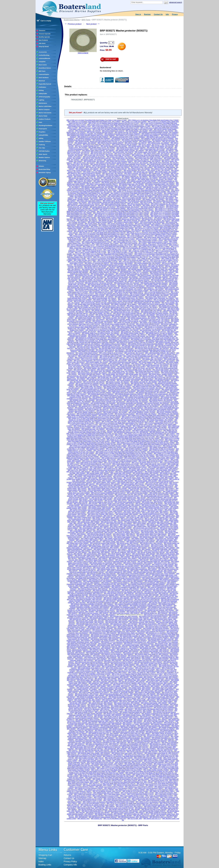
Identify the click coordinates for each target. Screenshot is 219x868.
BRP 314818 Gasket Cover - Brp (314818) (151, 362)
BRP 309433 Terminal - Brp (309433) (135, 220)
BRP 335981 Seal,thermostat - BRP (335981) (128, 704)
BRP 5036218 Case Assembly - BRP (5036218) (154, 651)
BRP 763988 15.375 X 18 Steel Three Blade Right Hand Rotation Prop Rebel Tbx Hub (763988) (123, 772)
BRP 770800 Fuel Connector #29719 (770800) (88, 794)
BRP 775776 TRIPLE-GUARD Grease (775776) (163, 243)
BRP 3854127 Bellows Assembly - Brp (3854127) (132, 335)
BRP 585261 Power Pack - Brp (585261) (141, 185)
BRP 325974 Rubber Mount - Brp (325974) (147, 161)
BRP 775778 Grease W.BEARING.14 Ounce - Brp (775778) (114, 245)
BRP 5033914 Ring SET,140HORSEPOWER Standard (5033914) (123, 408)
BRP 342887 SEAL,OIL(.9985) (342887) (95, 172)
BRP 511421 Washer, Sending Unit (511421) (88, 412)
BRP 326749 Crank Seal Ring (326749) (119, 368)
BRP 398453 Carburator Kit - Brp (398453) (135, 176)
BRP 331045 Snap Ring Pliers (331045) (147, 371)
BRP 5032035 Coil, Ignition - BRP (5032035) (124, 624)
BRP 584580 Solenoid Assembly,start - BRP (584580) (154, 726)
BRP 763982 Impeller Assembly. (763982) (156, 770)
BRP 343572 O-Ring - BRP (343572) (138, 545)
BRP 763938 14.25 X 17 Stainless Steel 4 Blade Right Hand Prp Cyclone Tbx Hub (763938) (140, 325)
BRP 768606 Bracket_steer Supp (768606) (106, 793)
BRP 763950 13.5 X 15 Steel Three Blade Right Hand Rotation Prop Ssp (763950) (121, 452)
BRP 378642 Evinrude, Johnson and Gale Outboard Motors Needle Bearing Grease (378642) (137, 301)
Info (167, 14)
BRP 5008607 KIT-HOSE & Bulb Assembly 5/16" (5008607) (160, 134)
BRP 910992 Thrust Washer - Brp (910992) (119, 429)
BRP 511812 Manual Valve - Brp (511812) (103, 207)
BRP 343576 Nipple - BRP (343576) (162, 545)
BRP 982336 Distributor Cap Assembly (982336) (93, 809)
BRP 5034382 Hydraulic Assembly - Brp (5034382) (162, 286)
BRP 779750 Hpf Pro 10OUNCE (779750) (128, 805)
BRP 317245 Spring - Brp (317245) (79, 365)
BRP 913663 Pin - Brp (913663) (131, 332)
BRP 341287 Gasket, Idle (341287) (90, 545)
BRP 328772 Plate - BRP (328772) (94, 523)
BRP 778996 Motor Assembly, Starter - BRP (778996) (95, 761)
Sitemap (42, 858)
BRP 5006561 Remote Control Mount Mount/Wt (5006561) (146, 344)
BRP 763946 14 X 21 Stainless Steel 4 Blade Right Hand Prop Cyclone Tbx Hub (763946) (127, 456)
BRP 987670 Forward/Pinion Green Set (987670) (123, 266)
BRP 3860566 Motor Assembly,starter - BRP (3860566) (113, 557)
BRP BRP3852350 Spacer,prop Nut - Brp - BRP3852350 (131, 432)
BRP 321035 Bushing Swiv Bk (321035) (152, 222)
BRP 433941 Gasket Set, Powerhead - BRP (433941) (106, 563)
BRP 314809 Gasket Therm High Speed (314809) (106, 487)
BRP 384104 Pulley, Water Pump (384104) (87, 555)
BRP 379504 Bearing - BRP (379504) (79, 551)
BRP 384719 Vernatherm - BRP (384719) (164, 555)
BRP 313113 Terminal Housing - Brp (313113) (88, 360)
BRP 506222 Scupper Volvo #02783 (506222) (154, 663)
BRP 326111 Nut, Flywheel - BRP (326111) (101, 514)
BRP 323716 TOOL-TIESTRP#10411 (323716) (97, 158)
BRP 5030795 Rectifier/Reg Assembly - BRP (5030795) (132, 618)
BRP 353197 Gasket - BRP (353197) (122, 709)
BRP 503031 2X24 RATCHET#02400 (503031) (153, 616)
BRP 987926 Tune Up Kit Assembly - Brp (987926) (100, 268)
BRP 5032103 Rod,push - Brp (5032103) (156, 403)
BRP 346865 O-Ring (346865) (95, 449)
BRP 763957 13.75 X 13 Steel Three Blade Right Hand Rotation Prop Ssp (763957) (117, 770)
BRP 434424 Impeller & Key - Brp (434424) (91, 319)
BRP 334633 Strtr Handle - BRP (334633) (105, 701)
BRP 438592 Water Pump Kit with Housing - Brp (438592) (155, 179)
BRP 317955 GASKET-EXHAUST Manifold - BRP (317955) (128, 683)
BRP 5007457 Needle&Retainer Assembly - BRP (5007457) (122, 598)
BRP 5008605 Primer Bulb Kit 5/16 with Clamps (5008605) (122, 134)
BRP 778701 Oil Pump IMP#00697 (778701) (92, 803)
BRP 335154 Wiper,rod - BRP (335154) (101, 703)
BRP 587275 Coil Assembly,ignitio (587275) (140, 208)
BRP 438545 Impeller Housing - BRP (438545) (111, 569)
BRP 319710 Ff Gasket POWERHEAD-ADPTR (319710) (108, 493)
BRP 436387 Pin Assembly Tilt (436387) (126, 322)
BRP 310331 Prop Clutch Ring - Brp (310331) (97, 144)
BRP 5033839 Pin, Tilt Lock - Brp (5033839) (88, 408)
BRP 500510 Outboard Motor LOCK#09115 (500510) (134, 575)
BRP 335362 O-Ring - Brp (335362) (142, 167)
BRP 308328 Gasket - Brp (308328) (85, 143)
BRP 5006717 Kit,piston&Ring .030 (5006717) (134, 744)
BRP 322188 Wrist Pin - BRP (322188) (86, 504)
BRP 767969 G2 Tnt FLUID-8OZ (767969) (135, 791)
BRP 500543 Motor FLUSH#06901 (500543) (156, 578)
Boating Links (45, 865)
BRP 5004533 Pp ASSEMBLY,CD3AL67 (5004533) (91, 338)
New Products (43, 40)
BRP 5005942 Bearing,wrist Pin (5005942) (101, 394)
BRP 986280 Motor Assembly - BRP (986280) (109, 814)
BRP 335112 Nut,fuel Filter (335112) (138, 204)
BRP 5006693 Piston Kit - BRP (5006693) (101, 738)
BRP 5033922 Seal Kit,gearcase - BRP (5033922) (132, 640)
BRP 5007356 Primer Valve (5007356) (89, 347)
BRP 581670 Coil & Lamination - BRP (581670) (114, 694)
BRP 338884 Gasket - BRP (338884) (143, 539)
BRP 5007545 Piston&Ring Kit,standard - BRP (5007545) (84, 599)
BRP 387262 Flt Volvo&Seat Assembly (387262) (146, 557)
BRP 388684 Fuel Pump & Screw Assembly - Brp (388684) (156, 304)
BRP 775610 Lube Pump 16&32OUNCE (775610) (97, 242)
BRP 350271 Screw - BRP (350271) (98, 706)
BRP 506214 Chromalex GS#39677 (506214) (148, 662)
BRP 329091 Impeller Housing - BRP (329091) (145, 686)
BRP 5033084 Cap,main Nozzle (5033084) (156, 628)
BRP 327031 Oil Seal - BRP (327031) (138, 517)
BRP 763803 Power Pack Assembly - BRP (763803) (107, 764)
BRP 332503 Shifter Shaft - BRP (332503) (138, 689)
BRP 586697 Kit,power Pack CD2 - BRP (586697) (135, 733)
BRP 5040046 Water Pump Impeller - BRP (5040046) (94, 753)
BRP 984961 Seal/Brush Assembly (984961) (159, 812)
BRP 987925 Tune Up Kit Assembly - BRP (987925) (149, 815)
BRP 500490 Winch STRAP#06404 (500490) (131, 574)
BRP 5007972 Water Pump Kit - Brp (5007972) (110, 350)
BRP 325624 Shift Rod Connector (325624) (120, 161)
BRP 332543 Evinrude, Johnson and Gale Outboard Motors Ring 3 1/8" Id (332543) (113, 202)
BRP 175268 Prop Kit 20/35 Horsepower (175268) (139, 669)
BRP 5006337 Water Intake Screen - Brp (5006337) (83, 395)
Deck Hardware (44, 78)
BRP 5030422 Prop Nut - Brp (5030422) (162, 272)
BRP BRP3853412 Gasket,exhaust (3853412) (103, 817)
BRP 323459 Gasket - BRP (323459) (126, 507)
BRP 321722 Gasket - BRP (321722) (116, 501)
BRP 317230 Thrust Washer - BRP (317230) (125, 490)
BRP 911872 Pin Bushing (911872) (159, 265)
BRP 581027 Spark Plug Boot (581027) (153, 207)
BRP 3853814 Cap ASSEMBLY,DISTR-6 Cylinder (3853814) (122, 714)
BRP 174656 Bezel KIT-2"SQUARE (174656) (161, 466)
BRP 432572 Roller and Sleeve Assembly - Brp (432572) (93, 316)
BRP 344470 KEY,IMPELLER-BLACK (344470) (135, 546)
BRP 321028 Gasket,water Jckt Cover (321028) (155, 496)
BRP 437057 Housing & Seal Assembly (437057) (131, 567)
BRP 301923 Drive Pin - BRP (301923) (78, 472)
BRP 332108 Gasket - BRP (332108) (152, 531)
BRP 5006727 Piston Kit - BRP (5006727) (153, 589)
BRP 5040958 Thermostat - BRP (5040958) (155, 659)
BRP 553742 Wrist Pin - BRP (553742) (87, 694)
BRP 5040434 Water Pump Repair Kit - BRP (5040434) (110, 656)
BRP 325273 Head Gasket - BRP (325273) (128, 513)
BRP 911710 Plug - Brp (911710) (167, 429)
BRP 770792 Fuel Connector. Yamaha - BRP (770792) (137, 793)
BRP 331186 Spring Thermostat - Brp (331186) (164, 163)
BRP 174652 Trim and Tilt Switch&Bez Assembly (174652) (141, 356)
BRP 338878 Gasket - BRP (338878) (92, 539)
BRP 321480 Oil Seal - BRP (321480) (101, 499)
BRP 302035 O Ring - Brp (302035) (130, 359)
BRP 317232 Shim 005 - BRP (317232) (152, 490)
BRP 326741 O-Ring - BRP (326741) (125, 516)
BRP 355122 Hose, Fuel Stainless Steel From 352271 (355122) (154, 709)
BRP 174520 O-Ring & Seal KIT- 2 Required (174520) (99, 466)
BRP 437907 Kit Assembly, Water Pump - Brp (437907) (85, 178)
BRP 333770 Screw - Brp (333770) (151, 202)
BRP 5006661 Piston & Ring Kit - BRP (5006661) (128, 581)
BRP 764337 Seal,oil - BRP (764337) (135, 780)
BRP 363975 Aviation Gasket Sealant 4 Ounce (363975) (135, 300)
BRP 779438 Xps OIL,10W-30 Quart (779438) (88, 426)
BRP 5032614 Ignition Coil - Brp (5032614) (96, 405)
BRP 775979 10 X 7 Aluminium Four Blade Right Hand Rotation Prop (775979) (120, 423)
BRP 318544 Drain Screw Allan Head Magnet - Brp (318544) (150, 155)
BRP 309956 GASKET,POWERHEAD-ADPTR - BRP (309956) (94, 475)
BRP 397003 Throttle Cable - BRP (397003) (129, 721)
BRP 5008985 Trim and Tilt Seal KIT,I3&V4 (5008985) (157, 138)
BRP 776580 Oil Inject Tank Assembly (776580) (146, 799)
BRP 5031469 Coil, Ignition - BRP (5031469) (163, 744)
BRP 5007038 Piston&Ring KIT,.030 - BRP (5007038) (142, 595)
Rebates (41, 166)
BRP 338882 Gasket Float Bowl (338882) (117, 539)
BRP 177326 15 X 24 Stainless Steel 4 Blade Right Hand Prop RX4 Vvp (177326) (130, 437)
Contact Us (158, 14)
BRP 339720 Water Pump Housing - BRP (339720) (140, 540)
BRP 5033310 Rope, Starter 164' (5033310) (131, 633)
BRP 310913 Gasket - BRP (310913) (147, 476)
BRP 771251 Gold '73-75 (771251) (124, 239)
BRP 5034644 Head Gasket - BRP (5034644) (136, 645)
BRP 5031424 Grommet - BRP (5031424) (142, 622)
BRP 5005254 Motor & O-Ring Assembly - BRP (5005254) (146, 577)
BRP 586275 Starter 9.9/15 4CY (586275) (98, 732)
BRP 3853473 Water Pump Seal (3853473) (103, 271)
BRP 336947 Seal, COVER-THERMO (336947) (129, 297)
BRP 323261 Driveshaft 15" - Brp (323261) (120, 224)
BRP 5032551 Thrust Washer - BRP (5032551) (102, 627)
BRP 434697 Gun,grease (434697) (79, 564)
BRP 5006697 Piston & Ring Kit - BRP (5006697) (90, 739)
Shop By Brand (44, 47)
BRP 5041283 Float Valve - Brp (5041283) (143, 411)
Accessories (43, 52)
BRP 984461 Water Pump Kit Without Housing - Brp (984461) (100, 333)
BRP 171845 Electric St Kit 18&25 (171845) (91, 668)
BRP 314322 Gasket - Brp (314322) (97, 362)
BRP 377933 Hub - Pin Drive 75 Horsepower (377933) (90, 301)
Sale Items (42, 43)
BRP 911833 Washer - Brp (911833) (136, 265)
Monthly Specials (44, 37)
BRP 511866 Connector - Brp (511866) (115, 412)
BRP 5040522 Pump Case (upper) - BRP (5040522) (144, 656)
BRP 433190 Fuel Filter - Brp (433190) (114, 318)
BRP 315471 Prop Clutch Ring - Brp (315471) (128, 154)
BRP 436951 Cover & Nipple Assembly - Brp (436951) (156, 322)
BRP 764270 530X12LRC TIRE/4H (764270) (109, 780)
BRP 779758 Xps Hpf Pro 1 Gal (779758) (162, 450)
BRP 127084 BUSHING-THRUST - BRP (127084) (117, 666)
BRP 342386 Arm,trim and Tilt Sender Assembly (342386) (104, 379)
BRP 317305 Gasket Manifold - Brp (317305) (105, 365)
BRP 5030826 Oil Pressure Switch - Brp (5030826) (122, 277)
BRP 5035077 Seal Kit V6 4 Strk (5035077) (125, 648)
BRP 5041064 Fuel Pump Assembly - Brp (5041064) (112, 411)
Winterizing (42, 161)
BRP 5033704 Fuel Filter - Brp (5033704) (104, 286)
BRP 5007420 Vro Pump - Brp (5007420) (144, 347)
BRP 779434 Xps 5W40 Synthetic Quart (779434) (127, 761)
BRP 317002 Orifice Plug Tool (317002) (166, 364)
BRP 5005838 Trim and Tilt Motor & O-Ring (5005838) (105, 580)
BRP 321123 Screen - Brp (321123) (110, 198)
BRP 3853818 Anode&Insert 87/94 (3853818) (155, 714)
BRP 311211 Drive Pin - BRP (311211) (110, 478)
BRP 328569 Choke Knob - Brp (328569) (161, 198)
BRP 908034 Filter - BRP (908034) (104, 806)
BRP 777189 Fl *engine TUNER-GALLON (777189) (91, 252)
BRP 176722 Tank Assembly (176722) (138, 357)
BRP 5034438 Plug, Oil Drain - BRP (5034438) (82, 645)
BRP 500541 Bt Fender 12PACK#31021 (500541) (126, 578)
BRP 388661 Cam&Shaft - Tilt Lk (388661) (124, 304)
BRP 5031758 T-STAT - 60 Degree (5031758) (99, 283)
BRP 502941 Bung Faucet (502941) (123, 392)
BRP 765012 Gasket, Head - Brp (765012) (130, 327)
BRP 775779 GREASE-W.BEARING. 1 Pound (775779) (151, 245)
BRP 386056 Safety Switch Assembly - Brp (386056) (98, 150)
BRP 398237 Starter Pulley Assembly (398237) (100, 560)
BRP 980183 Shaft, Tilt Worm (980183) (147, 808)
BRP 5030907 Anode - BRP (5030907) (141, 619)
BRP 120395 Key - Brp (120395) (154, 289)
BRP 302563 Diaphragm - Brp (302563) (161, 131)
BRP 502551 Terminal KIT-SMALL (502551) (102, 610)
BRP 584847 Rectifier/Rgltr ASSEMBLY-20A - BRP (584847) (139, 727)
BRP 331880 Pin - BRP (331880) (167, 529)
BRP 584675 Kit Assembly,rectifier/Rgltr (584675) (104, 727)
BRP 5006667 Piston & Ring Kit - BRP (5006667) (85, 583)
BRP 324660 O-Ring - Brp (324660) (115, 160)
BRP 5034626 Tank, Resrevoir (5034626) (80, 287)
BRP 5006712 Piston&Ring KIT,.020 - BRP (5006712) (144, 742)
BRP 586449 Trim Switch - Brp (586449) (155, 187)
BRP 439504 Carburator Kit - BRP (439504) (119, 572)
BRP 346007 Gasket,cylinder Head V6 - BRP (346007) (110, 549)
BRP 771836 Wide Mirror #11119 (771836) (106, 796)
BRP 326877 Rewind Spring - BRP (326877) (88, 517)
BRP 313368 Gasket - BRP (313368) (146, 481)
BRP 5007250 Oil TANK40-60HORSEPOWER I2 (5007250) (102, 345)
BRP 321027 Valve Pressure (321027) (128, 496)
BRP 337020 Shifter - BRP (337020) (124, 535)
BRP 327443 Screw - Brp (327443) (143, 368)
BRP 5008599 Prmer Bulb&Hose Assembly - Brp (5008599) (85, 134)
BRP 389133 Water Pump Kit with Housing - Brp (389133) (108, 306)
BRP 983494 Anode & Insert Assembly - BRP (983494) (121, 811)
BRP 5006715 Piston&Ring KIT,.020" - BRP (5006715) (102, 744)
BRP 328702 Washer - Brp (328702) (85, 370)
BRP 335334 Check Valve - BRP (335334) (127, 703)
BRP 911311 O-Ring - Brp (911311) (144, 429)
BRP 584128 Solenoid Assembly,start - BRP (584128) (159, 697)
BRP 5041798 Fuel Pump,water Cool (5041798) (137, 660)
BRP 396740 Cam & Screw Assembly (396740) (127, 313)
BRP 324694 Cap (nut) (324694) (160, 160)
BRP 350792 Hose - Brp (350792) (112, 173)
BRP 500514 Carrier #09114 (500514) (116, 577)
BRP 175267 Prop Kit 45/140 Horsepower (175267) (107, 669)
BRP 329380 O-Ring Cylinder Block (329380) (127, 199)
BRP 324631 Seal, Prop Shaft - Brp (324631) (149, 158)
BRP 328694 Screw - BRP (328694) (88, 522)
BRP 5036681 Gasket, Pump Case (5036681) (142, 749)
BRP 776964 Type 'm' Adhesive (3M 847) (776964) (154, 246)
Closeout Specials (45, 34)
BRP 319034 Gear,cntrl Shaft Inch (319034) (122, 195)
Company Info (70, 865)
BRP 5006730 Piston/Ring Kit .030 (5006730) (106, 590)
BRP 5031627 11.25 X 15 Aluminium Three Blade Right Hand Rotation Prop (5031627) (122, 745)
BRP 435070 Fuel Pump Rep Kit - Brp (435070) (155, 319)
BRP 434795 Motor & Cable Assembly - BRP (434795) (107, 564)
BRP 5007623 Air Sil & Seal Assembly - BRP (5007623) (99, 601)
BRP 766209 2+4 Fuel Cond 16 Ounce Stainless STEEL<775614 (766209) (154, 234)
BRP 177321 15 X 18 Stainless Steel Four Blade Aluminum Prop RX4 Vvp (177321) (137, 674)
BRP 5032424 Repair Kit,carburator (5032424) (102, 284)
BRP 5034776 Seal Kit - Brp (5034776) (97, 409)
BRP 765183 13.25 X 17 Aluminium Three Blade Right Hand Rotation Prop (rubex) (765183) (121, 213)
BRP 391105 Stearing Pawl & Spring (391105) (116, 307)
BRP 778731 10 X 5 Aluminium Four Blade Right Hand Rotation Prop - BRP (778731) (133, 803)
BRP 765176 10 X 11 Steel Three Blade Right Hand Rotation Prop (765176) (112, 784)
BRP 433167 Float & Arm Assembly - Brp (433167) (149, 388)
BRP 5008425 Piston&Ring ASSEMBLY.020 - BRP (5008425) (110, 605)
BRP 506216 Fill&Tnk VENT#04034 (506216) (96, 663)
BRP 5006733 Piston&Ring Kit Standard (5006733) (91, 592)
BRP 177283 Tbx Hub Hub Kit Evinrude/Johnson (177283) (133, 126)
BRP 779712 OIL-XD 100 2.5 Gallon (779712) (164, 260)
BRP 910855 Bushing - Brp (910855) (122, 263)
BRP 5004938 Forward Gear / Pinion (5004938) (160, 574)
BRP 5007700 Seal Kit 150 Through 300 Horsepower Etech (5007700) (138, 601)
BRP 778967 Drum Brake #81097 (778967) (145, 759)
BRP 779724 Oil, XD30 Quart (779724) (155, 262)
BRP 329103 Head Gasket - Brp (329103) (110, 370)
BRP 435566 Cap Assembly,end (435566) (105, 321)
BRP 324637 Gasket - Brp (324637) (91, 160)
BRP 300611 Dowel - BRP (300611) (167, 469)
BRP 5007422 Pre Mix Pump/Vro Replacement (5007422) (147, 395)
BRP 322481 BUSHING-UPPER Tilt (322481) (149, 504)
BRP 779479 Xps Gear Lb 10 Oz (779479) (106, 450)
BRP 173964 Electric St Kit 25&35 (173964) (89, 462)
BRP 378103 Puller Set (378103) (163, 710)
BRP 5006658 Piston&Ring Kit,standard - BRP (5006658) (141, 580)
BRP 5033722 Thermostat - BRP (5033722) (133, 639)
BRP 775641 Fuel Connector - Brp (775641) (133, 243)
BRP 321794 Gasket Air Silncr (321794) (101, 502)
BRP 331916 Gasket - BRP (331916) (104, 531)
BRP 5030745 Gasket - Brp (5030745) (94, 277)
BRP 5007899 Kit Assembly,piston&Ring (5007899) (102, 602)
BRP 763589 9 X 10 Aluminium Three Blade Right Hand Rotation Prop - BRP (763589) (129, 756)
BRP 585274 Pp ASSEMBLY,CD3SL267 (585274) (144, 730)
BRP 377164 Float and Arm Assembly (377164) (90, 383)
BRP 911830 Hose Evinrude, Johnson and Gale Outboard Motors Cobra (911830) (99, 265)
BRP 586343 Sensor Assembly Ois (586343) (159, 732)
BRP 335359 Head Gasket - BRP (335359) (154, 703)
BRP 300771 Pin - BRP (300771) (78, 470)
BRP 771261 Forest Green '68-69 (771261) (81, 423)
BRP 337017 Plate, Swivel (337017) (156, 297)
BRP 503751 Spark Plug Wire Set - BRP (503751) (158, 750)
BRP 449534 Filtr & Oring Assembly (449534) (97, 392)
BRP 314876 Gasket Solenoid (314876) (161, 487)
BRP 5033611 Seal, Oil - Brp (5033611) (146, 406)
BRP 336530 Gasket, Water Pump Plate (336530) (151, 534)
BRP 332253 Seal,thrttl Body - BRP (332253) (100, 532)
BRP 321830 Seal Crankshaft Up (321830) (127, 502)
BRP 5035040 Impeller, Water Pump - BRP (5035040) (94, 648)
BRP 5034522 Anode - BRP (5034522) (109, 645)
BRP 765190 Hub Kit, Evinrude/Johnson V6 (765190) (129, 420)
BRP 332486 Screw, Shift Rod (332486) (140, 201)
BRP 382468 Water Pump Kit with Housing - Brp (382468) (92, 304)
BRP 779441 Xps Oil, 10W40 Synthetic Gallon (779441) (150, 426)
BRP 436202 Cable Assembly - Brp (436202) (99, 322)
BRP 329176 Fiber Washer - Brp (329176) (165, 370)
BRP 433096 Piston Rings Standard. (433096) (118, 388)
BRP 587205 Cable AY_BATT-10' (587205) (160, 735)
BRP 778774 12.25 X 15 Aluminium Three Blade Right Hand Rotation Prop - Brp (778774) (121, 257)
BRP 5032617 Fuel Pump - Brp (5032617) (130, 284)
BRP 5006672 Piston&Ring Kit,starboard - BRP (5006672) (148, 583)
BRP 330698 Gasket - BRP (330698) (145, 526)
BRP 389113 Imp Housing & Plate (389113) (147, 385)
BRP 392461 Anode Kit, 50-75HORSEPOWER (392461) (121, 717)
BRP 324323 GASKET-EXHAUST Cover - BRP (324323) (105, 511)
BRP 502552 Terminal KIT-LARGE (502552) (130, 610)
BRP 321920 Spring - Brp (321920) (95, 224)
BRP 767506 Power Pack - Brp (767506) (114, 421)
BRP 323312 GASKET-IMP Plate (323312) (155, 505)
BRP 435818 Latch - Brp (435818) (159, 321)
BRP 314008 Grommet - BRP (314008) (108, 484)
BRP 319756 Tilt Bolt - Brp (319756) (95, 196)
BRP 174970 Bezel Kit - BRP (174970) (102, 467)
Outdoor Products (45, 119)
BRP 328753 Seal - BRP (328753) (159, 522)
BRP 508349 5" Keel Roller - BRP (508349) (100, 665)
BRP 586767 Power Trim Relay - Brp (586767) (160, 189)
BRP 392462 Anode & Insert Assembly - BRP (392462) (156, 717)
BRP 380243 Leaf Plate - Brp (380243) (118, 383)
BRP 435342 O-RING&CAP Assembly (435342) (146, 389)
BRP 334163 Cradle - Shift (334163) (144, 700)
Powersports (43, 129)
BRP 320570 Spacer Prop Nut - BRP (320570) (129, 494)
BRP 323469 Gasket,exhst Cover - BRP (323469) (154, 507)
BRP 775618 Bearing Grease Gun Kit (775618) (88, 799)
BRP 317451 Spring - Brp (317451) (130, 365)
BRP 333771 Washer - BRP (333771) (135, 698)
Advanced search (176, 2)
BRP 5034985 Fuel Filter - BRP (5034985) (142, 647)
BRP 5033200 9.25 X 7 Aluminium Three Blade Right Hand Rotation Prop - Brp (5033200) (106, 406)
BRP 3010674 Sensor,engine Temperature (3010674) (105, 470)
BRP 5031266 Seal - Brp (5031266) (92, 278)
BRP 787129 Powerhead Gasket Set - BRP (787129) (159, 805)
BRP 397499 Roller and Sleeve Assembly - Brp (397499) (160, 313)
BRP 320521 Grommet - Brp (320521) (142, 196)
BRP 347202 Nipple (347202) (115, 449)
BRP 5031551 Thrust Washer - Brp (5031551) (120, 281)
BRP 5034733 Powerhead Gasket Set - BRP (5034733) (84, 647)
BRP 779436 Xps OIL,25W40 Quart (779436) (139, 424)
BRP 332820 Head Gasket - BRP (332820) (126, 691)
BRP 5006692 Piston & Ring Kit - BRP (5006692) (95, 587)
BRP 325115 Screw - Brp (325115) (158, 367)
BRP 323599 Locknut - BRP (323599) (100, 508)
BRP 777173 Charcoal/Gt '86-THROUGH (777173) (138, 248)
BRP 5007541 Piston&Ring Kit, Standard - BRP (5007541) (159, 598)
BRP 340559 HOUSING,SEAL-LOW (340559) (140, 542)
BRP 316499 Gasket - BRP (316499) (99, 490)
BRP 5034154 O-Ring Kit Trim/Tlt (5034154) (131, 286)
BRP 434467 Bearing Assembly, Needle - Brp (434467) (123, 319)
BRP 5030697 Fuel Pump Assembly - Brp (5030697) (120, 275)
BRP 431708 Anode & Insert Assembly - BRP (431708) (132, 560)
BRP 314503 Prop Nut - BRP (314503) (111, 485)
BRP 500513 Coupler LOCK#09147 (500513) (89, 577)
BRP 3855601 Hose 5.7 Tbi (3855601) (87, 385)
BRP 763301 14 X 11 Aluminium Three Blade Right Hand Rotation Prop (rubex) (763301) (127, 210)
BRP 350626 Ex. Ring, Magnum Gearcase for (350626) (84, 173)
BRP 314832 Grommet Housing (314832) (135, 487)
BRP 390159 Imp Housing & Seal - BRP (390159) (153, 558)
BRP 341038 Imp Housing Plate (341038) (103, 543)
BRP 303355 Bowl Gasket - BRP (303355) (145, 473)
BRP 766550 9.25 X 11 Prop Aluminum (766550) (130, 790)
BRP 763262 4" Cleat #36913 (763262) (130, 736)
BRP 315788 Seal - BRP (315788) (139, 488)
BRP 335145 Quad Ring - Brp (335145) (151, 376)
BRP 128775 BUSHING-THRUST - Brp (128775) (141, 354)
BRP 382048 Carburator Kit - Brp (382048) (147, 303)
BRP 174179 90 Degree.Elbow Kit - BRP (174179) (96, 464)
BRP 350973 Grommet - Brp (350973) (136, 173)
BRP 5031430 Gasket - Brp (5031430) (115, 280)
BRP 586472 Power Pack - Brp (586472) (104, 189)
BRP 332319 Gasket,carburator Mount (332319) (131, 164)
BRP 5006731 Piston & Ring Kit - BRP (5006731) (137, 590)
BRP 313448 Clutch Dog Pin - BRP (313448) (131, 482)
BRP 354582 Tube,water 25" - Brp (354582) (144, 382)
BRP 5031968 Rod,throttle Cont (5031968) (130, 403)
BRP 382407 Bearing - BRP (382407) (119, 554)
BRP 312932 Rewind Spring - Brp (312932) (114, 146)
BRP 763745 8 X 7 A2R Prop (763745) (147, 228)
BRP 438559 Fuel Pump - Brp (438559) (88, 179)
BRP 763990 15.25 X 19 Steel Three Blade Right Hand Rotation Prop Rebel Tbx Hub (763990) (146, 443)
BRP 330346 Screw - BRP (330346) (158, 525)
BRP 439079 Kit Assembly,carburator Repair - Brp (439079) (123, 205)
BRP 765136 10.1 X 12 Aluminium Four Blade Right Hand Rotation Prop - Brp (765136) (147, 418)
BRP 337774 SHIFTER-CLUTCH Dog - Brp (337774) (158, 377)
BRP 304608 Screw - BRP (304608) (105, 679)
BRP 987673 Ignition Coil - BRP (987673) (136, 814)
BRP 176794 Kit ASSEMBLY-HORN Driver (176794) (95, 674)
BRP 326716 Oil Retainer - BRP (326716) (100, 516)
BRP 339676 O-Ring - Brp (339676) (162, 169)
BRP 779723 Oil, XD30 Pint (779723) (130, 262)
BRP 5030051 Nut (96, 819)
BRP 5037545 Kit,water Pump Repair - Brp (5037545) (91, 289)
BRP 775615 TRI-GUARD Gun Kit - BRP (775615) (143, 797)
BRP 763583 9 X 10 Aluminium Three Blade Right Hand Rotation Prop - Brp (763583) (136, 193)
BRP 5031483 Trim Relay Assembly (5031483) (90, 281)
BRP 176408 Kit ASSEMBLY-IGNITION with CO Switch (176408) (126, 295)
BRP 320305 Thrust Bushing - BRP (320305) (100, 494)
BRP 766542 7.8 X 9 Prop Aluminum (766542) (109, 787)
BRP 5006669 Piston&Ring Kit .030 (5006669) (114, 395)
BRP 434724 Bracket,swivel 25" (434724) (93, 389)
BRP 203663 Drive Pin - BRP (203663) (116, 469)
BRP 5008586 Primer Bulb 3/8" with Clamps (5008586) (132, 351)
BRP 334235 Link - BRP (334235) (167, 700)
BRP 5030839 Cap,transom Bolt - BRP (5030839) (113, 619)
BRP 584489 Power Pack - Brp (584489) (131, 184)
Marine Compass (44, 110)
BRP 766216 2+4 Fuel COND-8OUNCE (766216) (85, 236)
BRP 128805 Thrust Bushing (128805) (161, 447)
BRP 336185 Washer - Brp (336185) (158, 295)
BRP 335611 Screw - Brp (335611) (142, 364)
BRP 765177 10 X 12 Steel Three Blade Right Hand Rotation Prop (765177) (117, 231)
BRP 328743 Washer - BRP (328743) (136, 522)
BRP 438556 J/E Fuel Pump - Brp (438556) (144, 178)
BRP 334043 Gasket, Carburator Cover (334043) (117, 700)
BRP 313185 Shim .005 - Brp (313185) (115, 360)
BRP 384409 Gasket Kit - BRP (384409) (138, 555)
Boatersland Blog (44, 169)
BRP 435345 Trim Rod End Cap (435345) (138, 564)
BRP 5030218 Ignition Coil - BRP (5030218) (154, 613)
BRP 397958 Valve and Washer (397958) (108, 315)
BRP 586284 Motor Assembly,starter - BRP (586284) (129, 732)
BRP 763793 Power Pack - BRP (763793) (128, 762)
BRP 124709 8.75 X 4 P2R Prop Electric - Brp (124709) (92, 290)
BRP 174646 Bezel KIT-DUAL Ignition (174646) (131, 466)
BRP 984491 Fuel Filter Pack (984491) (98, 812)
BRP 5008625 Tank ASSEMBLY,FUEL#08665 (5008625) (142, 397)
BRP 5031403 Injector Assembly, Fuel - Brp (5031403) (108, 402)
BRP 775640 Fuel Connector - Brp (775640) (105, 243)
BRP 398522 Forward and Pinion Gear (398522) (147, 386)
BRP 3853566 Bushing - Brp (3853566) (129, 271)
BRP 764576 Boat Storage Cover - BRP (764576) (163, 780)
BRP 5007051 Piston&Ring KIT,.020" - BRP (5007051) (102, 596)
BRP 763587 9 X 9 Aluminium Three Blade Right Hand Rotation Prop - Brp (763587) (116, 227)
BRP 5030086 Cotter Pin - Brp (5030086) (82, 400)
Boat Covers (43, 65)
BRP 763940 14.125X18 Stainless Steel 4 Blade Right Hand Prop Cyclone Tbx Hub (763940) (150, 417)
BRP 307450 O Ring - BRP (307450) (157, 682)
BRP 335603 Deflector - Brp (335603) (87, 169)
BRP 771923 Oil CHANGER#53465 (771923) (159, 796)
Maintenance (43, 103)
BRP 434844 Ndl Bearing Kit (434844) (118, 389)
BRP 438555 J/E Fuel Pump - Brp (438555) (117, 178)
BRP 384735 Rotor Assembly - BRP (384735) (81, 557)
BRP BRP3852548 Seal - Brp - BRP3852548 (163, 432)
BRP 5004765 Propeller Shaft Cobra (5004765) (101, 574)
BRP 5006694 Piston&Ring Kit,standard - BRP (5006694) (133, 738)
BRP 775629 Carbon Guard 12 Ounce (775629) (153, 242)
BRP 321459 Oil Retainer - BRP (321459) (160, 497)
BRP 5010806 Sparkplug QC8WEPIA (137, 449)
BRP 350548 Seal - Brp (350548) (77, 380)
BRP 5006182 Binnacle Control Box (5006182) (129, 394)
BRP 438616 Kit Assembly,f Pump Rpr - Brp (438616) (110, 181)
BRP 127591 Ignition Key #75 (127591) (146, 666)
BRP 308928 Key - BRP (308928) (99, 683)
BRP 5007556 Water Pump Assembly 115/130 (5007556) (116, 348)
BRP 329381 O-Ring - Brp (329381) (153, 199)
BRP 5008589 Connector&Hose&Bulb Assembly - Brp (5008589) (159, 132)
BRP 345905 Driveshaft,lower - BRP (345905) (105, 548)
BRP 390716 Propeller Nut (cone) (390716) (88, 307)
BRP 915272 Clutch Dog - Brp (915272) (154, 332)
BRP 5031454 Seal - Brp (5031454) (137, 402)
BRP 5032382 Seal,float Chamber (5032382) (154, 283)
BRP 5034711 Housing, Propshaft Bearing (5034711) (137, 287)
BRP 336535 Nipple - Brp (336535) (103, 297)
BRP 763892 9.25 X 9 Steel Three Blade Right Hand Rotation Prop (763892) (151, 415)
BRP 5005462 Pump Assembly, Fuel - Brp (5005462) (92, 341)
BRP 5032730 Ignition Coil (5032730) (157, 627)
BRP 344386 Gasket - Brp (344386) (166, 172)
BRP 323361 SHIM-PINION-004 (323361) (101, 507)
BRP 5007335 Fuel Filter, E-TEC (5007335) (89, 598)
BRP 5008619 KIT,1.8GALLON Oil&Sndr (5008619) (108, 397)
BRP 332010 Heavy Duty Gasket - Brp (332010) (92, 373)
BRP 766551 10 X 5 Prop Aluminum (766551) (160, 790)
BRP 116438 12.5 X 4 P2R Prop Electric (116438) (132, 459)
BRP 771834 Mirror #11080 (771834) (166, 794)
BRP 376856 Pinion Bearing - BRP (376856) (138, 710)
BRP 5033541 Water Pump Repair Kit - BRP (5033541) (116, 637)
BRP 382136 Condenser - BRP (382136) (124, 552)
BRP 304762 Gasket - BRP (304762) (129, 679)
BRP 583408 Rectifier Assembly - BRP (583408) (89, 695)
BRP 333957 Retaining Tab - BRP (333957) (88, 700)
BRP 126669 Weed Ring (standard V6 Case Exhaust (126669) (129, 290)
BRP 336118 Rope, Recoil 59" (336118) (99, 534)
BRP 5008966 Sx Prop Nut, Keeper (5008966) (126, 138)
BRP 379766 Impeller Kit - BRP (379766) (130, 551)
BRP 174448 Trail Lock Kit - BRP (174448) (153, 464)
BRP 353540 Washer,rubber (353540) (150, 175)
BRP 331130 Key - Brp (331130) (138, 163)
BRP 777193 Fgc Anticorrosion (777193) (112, 424)
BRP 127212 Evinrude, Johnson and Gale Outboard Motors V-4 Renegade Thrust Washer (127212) (123, 354)
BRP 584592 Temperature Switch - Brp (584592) (160, 184)
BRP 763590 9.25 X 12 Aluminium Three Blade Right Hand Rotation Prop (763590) (108, 228)
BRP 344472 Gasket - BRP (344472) (162, 546)
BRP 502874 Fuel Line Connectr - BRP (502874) (124, 613)
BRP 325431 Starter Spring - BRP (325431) (155, 513)
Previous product (73, 24)
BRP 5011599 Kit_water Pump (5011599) (160, 609)
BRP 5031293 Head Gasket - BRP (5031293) (90, 622)
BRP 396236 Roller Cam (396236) (152, 310)
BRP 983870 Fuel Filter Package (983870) (152, 811)
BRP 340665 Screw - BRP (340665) (167, 542)
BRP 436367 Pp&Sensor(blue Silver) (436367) (93, 391)
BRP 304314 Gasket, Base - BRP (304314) (80, 679)
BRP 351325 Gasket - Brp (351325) (94, 175)
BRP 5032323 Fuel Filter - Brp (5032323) (127, 283)
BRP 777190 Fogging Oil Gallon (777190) (120, 252)
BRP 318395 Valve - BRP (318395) (101, 685)
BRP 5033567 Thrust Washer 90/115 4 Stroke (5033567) (151, 637)
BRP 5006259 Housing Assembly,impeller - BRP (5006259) (103, 724)
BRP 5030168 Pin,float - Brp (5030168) (136, 400)
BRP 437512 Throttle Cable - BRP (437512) (161, 567)
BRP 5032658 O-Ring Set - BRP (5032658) (131, 627)
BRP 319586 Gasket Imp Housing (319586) (117, 491)
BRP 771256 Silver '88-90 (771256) (166, 421)
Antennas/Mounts (45, 58)
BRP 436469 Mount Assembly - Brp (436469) (122, 391)
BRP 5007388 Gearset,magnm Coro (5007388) (116, 347)
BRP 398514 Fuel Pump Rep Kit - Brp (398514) (163, 176)
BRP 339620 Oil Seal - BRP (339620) (111, 540)
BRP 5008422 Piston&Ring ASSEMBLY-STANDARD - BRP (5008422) (92, 604)
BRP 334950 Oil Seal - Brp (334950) (100, 376)
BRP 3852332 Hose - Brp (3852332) (142, 383)
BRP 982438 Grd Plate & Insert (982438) (154, 809)
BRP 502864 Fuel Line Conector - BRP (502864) (159, 610)
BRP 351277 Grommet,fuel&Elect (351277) (139, 707)
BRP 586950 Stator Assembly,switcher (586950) (82, 415)
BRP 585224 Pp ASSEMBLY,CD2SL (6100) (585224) (111, 730)
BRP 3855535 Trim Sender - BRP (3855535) (108, 715)
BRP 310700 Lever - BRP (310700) (124, 476)
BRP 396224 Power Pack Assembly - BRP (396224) (127, 720)
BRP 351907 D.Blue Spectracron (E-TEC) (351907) (121, 175)
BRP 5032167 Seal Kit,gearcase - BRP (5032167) (128, 625)
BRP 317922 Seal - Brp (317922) (94, 155)
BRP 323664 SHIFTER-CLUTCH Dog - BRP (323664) (162, 508)
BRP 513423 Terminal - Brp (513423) (128, 207)
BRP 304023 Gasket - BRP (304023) (141, 677)
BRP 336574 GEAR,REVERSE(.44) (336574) (98, 535)
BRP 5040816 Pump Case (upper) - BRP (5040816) (91, 659)
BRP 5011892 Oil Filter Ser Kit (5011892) (162, 449)
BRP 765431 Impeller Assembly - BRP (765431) (97, 785)
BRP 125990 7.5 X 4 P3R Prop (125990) (134, 122)
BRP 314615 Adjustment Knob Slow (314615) (123, 362)
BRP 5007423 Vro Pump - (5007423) (86, 348)
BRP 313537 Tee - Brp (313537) (168, 152)
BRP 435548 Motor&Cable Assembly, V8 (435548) (91, 566)
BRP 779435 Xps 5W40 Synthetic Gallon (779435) (159, 761)
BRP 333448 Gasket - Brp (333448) (136, 374)
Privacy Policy (70, 861)
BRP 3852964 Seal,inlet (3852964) (116, 269)
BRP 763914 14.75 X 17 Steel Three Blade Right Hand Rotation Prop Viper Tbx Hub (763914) (129, 765)
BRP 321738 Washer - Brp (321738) (163, 146)
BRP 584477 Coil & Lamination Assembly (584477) (102, 184)
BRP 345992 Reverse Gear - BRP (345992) (133, 548)
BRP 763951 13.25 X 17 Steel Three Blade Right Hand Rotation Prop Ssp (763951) (150, 434)
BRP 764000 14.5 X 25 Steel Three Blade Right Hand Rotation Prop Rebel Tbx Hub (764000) (98, 446)
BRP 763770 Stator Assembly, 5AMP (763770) (89, 758)
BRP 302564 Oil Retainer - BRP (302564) (157, 472)
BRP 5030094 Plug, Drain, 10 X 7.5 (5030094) (134, 272)
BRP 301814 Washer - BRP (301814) (134, 470)
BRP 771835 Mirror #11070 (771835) (80, 796)
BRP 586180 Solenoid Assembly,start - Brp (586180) (97, 187)
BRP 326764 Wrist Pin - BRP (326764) (149, 516)
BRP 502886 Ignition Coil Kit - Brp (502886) (102, 147)
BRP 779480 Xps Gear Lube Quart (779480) (134, 450)
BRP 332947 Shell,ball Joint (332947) (90, 374)
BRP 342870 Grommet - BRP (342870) (114, 545)
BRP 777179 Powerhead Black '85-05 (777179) (159, 423)
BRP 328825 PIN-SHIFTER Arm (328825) (119, 523)
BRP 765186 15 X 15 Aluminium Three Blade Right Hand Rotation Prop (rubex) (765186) (122, 214)
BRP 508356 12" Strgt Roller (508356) (122, 692)
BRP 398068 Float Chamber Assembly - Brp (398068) (138, 315)
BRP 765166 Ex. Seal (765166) (83, 231)
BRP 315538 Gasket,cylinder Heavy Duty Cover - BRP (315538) (107, 488)
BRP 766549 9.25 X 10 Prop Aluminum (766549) (99, 790)
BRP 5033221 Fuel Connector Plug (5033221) (151, 631)
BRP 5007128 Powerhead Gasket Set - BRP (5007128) (137, 596)
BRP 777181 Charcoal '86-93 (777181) (94, 251)
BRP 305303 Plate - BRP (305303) (135, 680)
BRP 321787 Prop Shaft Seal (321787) (165, 501)
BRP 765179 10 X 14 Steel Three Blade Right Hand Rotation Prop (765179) (102, 233)
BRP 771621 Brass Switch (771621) (115, 794)
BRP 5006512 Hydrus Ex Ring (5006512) (114, 344)
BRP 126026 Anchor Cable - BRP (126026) (87, 666)
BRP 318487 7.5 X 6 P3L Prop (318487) (125, 685)
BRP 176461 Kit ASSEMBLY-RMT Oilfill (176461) (112, 672)
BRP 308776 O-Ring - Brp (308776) (136, 143)
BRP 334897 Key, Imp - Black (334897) (161, 701)
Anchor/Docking (44, 55)
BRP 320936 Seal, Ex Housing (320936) (157, 494)
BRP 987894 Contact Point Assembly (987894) (89, 815)
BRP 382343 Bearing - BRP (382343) (95, 554)
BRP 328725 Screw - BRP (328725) (112, 522)
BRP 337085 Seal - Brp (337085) (108, 377)
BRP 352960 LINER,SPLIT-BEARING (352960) (155, 380)
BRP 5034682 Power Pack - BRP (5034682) (165, 645)
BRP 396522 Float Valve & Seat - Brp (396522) (125, 312)
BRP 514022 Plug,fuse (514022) (124, 414)
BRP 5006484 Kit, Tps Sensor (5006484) (87, 726)
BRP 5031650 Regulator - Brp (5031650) (103, 403)
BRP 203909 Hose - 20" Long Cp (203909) (142, 469)
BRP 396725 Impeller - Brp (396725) (101, 313)
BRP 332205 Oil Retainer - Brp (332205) (103, 164)
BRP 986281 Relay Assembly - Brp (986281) (102, 335)
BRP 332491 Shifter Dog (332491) (164, 201)
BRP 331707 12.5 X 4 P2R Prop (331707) (143, 529)
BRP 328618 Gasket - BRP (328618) (129, 520)
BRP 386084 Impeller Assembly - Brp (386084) (130, 150)
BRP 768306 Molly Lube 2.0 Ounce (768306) (129, 237)
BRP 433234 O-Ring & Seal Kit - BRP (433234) (88, 561)
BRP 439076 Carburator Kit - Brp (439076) (164, 204)
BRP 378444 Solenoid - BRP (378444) (106, 712)
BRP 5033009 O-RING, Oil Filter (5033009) (100, 628)
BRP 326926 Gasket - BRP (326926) (114, 517)
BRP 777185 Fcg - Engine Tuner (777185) (141, 251)
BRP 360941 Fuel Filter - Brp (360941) (105, 300)
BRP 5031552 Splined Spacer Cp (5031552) (81, 745)
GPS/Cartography (44, 97)
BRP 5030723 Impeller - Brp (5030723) (149, 275)
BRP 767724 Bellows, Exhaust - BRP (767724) (107, 791)
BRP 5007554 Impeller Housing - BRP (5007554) (118, 599)
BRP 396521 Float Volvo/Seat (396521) (97, 312)
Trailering (42, 145)
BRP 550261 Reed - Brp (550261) (146, 414)
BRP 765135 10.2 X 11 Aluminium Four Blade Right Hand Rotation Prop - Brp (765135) (112, 330)
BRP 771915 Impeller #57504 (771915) (132, 796)
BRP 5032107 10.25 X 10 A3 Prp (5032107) (99, 625)
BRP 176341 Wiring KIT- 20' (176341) (125, 671)
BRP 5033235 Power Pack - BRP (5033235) (103, 633)
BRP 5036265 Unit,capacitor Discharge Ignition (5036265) (104, 653)
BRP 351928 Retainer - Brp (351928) (128, 380)
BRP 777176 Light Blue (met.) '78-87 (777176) (117, 249)
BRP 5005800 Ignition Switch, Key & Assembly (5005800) (127, 341)
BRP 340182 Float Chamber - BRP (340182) (88, 542)
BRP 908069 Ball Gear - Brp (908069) (93, 429)
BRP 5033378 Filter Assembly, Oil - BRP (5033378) (135, 636)
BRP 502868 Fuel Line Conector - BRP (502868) (110, 612)
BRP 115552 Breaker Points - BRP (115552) (161, 458)
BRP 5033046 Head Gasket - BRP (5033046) (128, 628)
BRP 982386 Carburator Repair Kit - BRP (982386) (124, 809)
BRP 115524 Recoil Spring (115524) (135, 458)
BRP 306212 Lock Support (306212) (129, 219)
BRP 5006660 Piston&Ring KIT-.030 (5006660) (97, 581)
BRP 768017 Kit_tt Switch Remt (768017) (162, 791)
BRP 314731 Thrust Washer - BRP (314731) (160, 485)
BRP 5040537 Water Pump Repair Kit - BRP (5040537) (134, 657)
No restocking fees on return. (112, 71)
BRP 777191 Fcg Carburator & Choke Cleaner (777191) (152, 252)
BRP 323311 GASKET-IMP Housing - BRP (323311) (124, 505)
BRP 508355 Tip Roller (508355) (125, 665)
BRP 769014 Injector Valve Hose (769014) (157, 237)
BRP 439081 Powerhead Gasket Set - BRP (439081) (123, 570)
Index (41, 861)
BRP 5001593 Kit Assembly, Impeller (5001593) (103, 336)
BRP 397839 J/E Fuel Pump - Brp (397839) (81, 315)
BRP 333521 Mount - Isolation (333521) (161, 374)
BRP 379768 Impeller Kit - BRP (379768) (157, 551)
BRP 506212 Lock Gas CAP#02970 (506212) (89, 662)
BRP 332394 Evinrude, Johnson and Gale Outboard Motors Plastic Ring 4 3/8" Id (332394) (120, 166)
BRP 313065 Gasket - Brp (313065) (139, 146)
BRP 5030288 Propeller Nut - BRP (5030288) (124, 616)
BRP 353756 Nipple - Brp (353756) (94, 382)
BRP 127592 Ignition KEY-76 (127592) (162, 290)
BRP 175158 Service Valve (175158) (128, 149)
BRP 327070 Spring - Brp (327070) (84, 163)
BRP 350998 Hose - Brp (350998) (159, 173)
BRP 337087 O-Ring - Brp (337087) (130, 377)
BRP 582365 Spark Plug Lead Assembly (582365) (117, 182)
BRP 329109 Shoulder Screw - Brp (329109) (137, 370)
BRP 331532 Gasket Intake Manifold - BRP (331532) (113, 529)
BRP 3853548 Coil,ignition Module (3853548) (88, 714)
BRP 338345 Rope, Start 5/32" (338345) (152, 537)
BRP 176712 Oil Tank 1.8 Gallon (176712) (112, 357)
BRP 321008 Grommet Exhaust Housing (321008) (99, 496)
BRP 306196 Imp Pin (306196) (108, 219)
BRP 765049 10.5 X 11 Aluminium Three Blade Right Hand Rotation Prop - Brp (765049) (114, 329)
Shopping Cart (45, 855)
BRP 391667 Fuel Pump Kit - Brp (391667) (145, 307)
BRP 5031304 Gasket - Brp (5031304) (116, 278)
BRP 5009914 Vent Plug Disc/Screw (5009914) (136, 140)
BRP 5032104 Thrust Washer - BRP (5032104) (153, 624)
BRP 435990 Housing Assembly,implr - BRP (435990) (157, 566)
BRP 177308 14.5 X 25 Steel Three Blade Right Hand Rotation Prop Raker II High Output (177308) (97, 120)
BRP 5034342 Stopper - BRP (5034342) (110, 644)
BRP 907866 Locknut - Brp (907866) (156, 427)
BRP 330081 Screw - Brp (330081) (123, 371)
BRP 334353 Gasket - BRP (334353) (80, 701)
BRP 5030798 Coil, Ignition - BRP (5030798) (164, 618)
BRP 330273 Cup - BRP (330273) (108, 525)
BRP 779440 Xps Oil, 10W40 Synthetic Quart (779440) (97, 805)
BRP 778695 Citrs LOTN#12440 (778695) (87, 256)
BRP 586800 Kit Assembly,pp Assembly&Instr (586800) (109, 208)
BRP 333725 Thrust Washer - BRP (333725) (109, 698)
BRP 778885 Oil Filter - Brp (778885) (149, 259)
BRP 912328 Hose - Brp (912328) (150, 330)
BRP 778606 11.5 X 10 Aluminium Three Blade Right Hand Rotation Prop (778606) (153, 120)
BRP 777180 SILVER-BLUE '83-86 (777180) (88, 800)
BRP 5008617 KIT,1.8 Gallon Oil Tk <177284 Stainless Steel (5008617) (138, 135)
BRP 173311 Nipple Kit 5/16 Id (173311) (151, 461)
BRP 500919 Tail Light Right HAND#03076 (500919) (93, 609)
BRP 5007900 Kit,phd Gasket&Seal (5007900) (133, 602)
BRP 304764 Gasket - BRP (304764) (153, 679)
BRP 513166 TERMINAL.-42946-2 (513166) (142, 412)
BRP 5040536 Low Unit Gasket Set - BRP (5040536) (100, 657)
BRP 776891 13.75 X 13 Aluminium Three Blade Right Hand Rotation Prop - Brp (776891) (110, 246)
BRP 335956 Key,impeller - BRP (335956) (100, 704)
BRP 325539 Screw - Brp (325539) (94, 161)
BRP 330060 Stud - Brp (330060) (101, 371)
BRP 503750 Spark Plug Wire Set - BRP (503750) (126, 750)
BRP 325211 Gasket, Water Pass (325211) (100, 513)
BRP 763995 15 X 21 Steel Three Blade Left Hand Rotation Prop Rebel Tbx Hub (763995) (107, 776)
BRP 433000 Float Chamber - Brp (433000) (88, 318)
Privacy (175, 14)
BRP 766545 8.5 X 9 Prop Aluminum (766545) (89, 788)
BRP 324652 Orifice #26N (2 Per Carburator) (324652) (99, 367)
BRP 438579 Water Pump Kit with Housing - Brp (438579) (119, 179)
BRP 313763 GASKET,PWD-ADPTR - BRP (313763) (162, 482)
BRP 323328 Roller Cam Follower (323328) (147, 157)
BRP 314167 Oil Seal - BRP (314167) (156, 484)
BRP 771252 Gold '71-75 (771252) (147, 239)
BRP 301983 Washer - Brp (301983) (137, 131)
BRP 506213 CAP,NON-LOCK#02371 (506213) (119, 662)
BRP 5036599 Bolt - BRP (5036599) (115, 749)
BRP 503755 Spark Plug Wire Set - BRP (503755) (142, 752)
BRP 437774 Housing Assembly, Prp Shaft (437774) (94, 325)
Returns (67, 855)
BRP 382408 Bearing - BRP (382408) (143, 554)
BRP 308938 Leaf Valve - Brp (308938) (110, 220)
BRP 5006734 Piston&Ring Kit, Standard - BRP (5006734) (125, 592)
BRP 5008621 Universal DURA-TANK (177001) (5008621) (127, 137)
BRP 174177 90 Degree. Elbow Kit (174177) (145, 462)
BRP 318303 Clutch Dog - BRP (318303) (160, 683)
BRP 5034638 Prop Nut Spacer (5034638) (107, 287)
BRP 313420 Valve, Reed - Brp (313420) (162, 360)
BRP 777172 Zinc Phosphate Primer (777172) (107, 248)
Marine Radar (43, 116)
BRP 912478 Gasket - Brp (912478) (85, 332)
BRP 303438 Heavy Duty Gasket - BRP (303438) (114, 677)
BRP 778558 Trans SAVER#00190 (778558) (152, 800)
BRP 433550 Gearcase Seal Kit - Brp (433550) (142, 318)
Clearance (42, 31)
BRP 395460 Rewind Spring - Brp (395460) (126, 310)
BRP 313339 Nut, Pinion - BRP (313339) (99, 481)
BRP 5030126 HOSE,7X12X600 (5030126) (109, 400)
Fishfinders (43, 87)
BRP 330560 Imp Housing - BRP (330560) (96, 526)
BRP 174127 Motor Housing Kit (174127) (102, 149)
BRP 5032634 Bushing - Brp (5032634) (123, 405)
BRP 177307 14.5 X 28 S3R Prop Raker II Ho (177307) (145, 446)
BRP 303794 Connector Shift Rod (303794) (100, 132)
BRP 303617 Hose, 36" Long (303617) (141, 217)
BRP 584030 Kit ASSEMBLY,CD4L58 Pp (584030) (92, 697)
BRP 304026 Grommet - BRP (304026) (166, 677)
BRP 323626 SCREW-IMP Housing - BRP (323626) (128, 508)
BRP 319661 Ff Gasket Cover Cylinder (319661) (147, 491)
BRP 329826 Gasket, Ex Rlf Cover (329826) (114, 688)
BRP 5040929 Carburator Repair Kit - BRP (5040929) (124, 659)
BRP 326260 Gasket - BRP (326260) (127, 514)
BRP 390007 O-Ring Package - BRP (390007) (123, 558)
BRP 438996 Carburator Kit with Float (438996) (142, 181)
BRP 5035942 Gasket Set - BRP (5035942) (96, 651)
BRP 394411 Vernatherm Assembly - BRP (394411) (145, 718)
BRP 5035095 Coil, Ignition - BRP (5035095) (153, 648)
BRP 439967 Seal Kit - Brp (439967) (154, 205)
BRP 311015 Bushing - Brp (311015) (159, 220)
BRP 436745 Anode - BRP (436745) (104, 567)
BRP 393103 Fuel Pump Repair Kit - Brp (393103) (94, 309)
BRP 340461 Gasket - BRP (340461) (114, 542)
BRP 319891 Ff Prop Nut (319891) (137, 493)
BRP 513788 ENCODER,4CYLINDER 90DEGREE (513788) (95, 414)
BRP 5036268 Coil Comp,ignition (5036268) (164, 653)
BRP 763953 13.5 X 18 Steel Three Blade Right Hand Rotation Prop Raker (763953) (122, 768)
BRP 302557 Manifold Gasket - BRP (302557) (129, 472)
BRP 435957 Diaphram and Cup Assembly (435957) (123, 566)
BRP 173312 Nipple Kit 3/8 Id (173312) (111, 353)
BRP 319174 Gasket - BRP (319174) (119, 686)
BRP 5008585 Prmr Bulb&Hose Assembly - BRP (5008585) (129, 607)
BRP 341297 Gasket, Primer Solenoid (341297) (108, 170)
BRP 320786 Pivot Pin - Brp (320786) (86, 198)
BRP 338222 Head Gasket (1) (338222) (126, 537)
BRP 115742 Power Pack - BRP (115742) (103, 459)
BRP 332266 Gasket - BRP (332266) (152, 532)
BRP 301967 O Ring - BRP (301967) (103, 472)
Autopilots (42, 62)
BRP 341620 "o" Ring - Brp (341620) (158, 170)
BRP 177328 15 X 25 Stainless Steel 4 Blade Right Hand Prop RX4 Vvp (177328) (140, 435)
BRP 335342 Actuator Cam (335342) (118, 167)
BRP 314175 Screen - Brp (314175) (78, 154)
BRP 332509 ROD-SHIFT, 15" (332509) (148, 373)
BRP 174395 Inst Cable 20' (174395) (111, 356)
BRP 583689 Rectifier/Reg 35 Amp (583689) (119, 695)
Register (147, 14)
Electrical (42, 81)
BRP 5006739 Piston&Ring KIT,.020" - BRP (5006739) (152, 593)
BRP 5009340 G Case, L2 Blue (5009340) (102, 399)
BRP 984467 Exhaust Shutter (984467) (132, 333)
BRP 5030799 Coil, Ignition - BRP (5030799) (83, 619)
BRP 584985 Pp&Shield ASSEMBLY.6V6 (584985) (92, 729)
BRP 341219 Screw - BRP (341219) (128, 543)
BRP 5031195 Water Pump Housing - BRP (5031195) (121, 621)
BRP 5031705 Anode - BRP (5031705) (82, 747)
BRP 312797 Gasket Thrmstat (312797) (87, 146)
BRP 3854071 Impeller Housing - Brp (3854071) (104, 272)
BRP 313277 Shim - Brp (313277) (138, 360)
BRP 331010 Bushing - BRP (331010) (91, 528)
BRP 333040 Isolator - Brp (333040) (119, 364)
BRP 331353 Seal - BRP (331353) (85, 529)
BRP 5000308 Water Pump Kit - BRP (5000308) (148, 572)
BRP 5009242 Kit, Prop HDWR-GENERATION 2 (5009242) (128, 609)
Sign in (138, 14)
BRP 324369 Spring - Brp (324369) (123, 158)
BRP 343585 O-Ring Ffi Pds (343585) (121, 172)
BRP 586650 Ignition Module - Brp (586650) (131, 189)
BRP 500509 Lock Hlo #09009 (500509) (105, 575)
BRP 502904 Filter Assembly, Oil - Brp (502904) (131, 147)
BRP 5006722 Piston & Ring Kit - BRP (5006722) (93, 589)
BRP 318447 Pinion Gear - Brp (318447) (118, 155)
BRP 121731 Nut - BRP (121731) (159, 459)
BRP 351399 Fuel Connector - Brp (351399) (102, 380)
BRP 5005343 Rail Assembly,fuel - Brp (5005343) (151, 392)
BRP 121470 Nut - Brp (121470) (134, 353)
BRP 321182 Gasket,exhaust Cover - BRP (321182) (130, 497)
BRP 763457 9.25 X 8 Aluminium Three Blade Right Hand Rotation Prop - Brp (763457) (123, 211)
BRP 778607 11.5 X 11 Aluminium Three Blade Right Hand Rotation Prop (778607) (108, 254)
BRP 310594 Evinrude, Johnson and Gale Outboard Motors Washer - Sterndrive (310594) (141, 475)
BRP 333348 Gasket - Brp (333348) (113, 374)
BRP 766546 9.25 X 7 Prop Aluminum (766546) (119, 788)
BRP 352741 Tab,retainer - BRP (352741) (97, 709)
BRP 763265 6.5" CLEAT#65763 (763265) (156, 736)
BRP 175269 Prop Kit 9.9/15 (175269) (86, 357)
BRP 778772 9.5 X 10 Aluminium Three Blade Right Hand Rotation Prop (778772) (126, 256)
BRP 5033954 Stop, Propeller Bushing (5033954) (163, 640)
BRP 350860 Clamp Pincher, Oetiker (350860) (125, 706)
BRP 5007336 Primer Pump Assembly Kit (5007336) (138, 345)
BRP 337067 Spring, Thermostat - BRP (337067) (152, 535)
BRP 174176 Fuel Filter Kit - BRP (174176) (117, 462)
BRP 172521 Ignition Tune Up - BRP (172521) (120, 668)
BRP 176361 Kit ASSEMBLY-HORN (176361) (151, 671)
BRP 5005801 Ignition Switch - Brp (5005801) (160, 341)
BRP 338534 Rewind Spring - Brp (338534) (131, 298)
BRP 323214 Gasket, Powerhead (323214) (94, 505)
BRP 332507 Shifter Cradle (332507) (163, 689)
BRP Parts (42, 71)
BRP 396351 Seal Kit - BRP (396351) (156, 720)
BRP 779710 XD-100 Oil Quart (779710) (110, 260)
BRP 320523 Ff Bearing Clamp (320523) (126, 222)
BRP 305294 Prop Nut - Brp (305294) (126, 132)
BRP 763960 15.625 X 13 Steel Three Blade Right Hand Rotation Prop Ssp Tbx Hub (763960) (124, 453)
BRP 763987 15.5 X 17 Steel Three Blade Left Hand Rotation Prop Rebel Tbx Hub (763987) (146, 771)
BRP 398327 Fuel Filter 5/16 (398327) (109, 176)
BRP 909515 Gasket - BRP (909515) (155, 806)
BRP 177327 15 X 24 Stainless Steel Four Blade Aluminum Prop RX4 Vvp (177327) (114, 123)
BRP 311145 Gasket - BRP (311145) (86, 478)
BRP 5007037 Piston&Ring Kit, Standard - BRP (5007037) (107, 595)
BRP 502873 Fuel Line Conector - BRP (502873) (93, 613)
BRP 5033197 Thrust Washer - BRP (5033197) (136, 630)
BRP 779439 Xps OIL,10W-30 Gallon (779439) (117, 426)
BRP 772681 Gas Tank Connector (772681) (96, 240)
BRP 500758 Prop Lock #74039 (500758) (147, 599)
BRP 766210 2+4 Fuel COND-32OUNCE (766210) (129, 785)
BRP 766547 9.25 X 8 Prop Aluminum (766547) (149, 788)
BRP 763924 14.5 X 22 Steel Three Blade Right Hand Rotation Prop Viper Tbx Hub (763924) (95, 434)
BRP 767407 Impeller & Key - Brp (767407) (140, 236)
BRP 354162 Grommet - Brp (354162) (117, 382)
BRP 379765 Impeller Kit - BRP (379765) (104, 551)
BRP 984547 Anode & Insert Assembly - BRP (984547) (128, 812)
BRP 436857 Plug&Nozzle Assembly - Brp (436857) (153, 391)
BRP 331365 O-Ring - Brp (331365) (78, 164)
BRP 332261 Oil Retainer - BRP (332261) (127, 532)
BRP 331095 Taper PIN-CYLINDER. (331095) (118, 528)
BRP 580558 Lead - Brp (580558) (168, 414)
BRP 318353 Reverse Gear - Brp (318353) (155, 365)
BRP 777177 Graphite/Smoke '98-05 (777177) (147, 249)
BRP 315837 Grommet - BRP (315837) (162, 488)
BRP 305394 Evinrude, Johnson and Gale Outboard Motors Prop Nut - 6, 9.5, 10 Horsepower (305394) (106, 141)
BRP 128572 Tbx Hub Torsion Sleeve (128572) (129, 292)
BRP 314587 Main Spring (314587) (135, 485)
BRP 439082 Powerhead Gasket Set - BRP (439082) (157, 570)
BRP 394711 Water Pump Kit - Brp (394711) (153, 309)
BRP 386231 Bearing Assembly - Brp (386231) (160, 150)
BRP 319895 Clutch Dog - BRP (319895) (162, 493)
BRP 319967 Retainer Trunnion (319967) (100, 222)
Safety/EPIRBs (43, 135)
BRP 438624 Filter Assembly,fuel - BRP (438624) (142, 569)
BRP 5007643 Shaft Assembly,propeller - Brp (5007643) (152, 348)
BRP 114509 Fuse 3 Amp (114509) (112, 458)
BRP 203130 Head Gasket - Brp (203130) (88, 131)
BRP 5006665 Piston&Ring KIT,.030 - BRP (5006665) (161, 581)
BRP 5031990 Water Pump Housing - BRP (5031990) (93, 624)
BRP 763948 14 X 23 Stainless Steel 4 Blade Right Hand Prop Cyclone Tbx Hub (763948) (129, 767)
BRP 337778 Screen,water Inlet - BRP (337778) (98, 537)
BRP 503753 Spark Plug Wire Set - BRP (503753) (110, 752)
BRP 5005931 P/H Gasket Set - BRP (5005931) (148, 723)
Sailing (41, 138)
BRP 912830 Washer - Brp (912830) (109, 332)
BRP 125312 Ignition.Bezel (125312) (87, 353)
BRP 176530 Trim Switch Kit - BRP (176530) (142, 672)
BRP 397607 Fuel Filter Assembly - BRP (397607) (159, 721)
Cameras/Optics (44, 74)
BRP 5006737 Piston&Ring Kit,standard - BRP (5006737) (85, 593)
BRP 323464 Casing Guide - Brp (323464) (148, 224)
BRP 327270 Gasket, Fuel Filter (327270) (135, 198)
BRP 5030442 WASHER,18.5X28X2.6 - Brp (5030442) (132, 274)
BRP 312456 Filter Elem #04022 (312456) (100, 479)
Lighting (42, 100)
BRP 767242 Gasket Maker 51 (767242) (113, 236)
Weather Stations (44, 157)
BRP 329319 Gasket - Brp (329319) (101, 199)
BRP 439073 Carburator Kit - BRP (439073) (92, 570)
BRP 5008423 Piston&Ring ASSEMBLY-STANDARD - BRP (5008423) (136, 604)
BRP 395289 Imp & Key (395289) (102, 310)
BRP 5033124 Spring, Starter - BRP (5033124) (106, 630)
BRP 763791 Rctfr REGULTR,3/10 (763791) (100, 762)
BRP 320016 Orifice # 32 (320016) (118, 196)
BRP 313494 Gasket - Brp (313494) (146, 152)
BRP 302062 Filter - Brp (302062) (152, 359)
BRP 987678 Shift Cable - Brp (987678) (152, 266)
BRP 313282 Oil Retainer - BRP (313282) (155, 479)
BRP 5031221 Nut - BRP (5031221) (150, 621)
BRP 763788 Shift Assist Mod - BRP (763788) (148, 758)
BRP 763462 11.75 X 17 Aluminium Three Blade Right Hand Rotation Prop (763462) (144, 190)
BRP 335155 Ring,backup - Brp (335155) (161, 166)
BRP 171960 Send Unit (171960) (88, 356)
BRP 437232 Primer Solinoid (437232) (148, 324)
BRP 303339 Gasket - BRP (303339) (98, 473)
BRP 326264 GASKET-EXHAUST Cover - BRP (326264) (157, 514)
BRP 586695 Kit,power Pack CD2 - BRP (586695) (104, 733)
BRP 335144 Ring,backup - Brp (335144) (125, 376)
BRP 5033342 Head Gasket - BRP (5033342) (105, 636)
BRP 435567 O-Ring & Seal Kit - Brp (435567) (133, 321)
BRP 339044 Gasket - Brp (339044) (139, 169)
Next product (93, 24)
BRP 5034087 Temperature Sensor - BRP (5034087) (84, 642)
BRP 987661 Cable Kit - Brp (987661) (96, 266)
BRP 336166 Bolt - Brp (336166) (86, 377)
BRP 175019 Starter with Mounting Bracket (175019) (131, 467)
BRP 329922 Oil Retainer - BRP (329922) (111, 689)
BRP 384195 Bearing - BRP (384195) (113, 555)
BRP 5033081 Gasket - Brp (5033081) (156, 284)
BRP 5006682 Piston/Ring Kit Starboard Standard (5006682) (146, 584)
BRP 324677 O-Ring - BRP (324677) (135, 511)
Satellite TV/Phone (45, 142)
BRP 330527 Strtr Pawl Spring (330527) (89, 201)
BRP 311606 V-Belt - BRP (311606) (163, 478)
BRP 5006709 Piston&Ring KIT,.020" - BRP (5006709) (110, 742)
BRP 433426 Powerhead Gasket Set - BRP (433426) (154, 561)
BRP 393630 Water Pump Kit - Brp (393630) (124, 309)
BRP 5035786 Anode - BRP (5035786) (128, 650)
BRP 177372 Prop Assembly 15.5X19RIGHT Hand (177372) (99, 359)
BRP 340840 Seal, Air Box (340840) (78, 543)
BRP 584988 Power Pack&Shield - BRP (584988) (124, 729)
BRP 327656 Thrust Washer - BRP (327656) (106, 519)
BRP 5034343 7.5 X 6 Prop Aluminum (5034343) (139, 644)
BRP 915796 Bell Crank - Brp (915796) (119, 430)
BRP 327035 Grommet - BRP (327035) (162, 517)
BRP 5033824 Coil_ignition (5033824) (103, 640)
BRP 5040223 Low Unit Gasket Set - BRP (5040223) (117, 654)
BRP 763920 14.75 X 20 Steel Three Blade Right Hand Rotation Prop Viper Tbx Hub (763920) (131, 438)
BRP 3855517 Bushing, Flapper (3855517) (161, 335)
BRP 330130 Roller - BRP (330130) (86, 525)
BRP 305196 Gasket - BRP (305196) (88, 680)
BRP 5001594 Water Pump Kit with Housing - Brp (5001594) (137, 336)
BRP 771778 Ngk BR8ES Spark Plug (115, 819)
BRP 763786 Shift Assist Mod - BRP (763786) (119, 758)
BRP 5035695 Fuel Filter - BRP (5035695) (102, 650)
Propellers (42, 132)
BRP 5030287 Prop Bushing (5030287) (97, 616)
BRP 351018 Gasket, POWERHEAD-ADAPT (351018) (157, 706)
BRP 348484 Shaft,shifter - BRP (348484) (156, 704)
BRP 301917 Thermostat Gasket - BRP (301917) (162, 470)
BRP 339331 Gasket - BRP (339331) (87, 540)
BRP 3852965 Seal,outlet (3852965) (139, 269)
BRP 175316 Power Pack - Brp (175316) (153, 149)
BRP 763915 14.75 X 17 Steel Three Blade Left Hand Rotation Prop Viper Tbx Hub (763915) (126, 455)
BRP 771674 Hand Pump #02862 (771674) (140, 794)
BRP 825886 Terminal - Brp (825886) (132, 427)
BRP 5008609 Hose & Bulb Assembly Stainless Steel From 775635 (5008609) (91, 135)
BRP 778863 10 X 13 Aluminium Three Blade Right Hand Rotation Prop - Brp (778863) (94, 122)
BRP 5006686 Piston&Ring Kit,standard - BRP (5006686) (104, 586)
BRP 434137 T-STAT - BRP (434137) (165, 563)
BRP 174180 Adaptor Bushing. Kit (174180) (126, 464)
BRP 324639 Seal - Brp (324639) (87, 225)
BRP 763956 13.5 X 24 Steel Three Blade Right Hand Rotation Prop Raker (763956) (94, 418)
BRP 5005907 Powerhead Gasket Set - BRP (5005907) (115, 723)
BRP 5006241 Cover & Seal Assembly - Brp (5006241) (161, 394)
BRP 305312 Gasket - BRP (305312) (159, 680)
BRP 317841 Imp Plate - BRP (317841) (91, 491)
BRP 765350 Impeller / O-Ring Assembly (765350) (113, 217)
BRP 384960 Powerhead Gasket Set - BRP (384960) (136, 712)
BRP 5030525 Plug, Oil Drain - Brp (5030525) (89, 275)
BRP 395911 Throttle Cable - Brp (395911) (89, 386)
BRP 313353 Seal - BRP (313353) (123, 481)
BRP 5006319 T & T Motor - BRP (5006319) (136, 724)
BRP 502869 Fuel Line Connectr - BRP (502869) (141, 612)
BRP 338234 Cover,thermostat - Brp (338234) (102, 298)
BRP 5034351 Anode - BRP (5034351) (167, 644)
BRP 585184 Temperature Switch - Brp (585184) (112, 185)
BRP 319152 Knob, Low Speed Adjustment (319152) (153, 195)
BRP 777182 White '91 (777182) (117, 251)
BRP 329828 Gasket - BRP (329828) (140, 688)
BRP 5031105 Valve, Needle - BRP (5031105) (90, 621)
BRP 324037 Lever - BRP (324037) (152, 510)
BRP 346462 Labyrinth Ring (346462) (166, 379)
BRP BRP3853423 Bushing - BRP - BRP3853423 (133, 817)
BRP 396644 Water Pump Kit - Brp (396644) (154, 312)
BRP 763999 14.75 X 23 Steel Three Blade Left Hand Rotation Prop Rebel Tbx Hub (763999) (121, 779)
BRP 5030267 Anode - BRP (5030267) (104, 615)
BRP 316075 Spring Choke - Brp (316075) (156, 154)
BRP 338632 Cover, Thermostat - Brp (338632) (160, 298)
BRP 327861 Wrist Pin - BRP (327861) (156, 519)
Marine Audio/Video (45, 106)
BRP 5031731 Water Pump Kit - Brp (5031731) (149, 281)
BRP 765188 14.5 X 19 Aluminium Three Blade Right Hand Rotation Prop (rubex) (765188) (122, 216)
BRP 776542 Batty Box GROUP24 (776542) (117, 799)
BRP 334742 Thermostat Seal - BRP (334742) (133, 701)
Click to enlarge (83, 53)
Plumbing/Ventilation (46, 126)
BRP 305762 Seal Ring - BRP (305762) (105, 682)
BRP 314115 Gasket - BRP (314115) (133, 484)
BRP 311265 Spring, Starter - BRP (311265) (137, 478)
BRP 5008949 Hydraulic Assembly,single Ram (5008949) (93, 138)
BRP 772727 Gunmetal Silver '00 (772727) (124, 240)
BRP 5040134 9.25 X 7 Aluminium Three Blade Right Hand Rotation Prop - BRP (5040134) (95, 755)
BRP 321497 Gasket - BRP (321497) (125, 499)
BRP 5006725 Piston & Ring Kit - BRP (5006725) (124, 589)
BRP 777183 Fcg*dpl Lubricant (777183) (136, 447)
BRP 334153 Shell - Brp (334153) (90, 204)
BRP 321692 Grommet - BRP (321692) (91, 501)
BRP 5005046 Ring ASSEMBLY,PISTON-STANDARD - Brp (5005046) (129, 338)
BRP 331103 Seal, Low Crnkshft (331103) (146, 528)
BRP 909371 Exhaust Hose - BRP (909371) (129, 806)
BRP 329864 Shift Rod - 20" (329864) (85, 689)
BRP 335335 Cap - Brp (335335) (96, 167)
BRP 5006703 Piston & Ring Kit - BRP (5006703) (118, 741)
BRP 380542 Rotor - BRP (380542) (99, 552)
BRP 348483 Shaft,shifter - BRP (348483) (165, 549)
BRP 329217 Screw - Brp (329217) (79, 371)
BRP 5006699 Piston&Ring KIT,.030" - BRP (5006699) (123, 739)
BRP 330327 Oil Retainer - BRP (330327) (133, 525)
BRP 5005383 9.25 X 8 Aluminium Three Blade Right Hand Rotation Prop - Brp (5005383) (102, 339)
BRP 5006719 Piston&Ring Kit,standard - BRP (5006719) (129, 587)
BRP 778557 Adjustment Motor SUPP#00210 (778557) (120, 800)
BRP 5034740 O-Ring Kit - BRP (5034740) (115, 647)
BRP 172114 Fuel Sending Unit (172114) (157, 292)
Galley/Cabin (43, 94)
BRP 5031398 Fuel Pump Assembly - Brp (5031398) (145, 278)
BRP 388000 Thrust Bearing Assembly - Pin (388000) (116, 385)
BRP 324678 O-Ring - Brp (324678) (138, 160)
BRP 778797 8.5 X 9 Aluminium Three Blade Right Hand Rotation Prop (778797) (112, 259)
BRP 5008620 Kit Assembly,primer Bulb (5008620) (93, 137)
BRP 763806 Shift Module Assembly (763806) (138, 764)
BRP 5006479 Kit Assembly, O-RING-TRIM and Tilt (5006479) (135, 342)
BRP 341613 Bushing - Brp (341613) (135, 170)
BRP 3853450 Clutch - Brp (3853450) (163, 269)
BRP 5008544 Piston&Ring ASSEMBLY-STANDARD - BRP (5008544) (151, 605)
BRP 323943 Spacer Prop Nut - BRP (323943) (126, 510)
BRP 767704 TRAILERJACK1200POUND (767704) (98, 237)
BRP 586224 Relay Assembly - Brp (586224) (128, 187)
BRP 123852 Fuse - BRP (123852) (147, 665)
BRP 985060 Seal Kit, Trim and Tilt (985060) (159, 333)
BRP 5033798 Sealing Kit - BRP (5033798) (161, 639)
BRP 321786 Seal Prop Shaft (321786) (140, 501)
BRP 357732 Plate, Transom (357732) (111, 710)
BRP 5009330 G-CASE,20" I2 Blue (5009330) (106, 140)
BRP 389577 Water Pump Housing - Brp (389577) (142, 306)
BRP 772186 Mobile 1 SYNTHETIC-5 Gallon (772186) (110, 797)
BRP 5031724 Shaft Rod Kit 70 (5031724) (108, 747)
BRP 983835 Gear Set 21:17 (152, 819)
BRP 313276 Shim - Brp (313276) (123, 152)
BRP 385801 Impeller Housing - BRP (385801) (137, 715)
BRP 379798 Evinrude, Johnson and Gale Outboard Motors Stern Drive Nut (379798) (107, 303)
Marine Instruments (45, 113)
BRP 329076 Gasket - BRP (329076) (144, 523)
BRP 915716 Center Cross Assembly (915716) (119, 808)
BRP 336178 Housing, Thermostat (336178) (113, 169)
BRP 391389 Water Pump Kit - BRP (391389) (89, 717)
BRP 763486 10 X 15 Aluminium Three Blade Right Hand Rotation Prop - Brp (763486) (140, 192)
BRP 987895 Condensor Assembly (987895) (119, 815)
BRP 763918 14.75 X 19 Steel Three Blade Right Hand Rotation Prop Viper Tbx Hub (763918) (135, 440)
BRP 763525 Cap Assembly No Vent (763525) (113, 415)
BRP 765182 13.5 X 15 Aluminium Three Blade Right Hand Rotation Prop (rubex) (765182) (102, 234)
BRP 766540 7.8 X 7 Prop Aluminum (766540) (160, 785)
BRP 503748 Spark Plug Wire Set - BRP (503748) (94, 750)
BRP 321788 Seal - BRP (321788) (77, 502)
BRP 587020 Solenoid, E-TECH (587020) (92, 735)
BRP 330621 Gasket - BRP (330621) (121, 526)
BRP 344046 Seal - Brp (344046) (144, 172)
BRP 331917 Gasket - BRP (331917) (128, 531)
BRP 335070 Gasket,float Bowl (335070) (113, 204)
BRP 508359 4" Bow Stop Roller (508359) (148, 692)
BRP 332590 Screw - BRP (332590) (101, 691)
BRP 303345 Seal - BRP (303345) (121, 473)
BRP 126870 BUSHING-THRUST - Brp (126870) (160, 353)
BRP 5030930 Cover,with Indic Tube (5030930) (154, 277)
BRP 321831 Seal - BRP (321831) (152, 502)
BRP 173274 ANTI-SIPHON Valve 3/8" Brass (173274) (112, 294)
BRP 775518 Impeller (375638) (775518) (150, 240)
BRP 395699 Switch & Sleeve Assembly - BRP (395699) (93, 720)
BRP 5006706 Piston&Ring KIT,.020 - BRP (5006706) (150, 741)
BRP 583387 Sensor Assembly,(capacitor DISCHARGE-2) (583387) (154, 182)
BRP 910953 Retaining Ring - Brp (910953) (147, 263)
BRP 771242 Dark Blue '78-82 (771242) (100, 239)
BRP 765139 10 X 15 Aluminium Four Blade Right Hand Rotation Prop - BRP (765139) (127, 782)
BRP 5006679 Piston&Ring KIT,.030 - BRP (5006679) (110, 584)
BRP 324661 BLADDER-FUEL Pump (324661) (132, 367)
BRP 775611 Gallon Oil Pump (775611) (125, 242)
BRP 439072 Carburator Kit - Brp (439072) (87, 182)
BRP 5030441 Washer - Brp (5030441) (103, 274)
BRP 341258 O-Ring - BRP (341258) (151, 543)
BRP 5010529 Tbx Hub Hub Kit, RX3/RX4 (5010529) (132, 399)
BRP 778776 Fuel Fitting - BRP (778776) (118, 759)
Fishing (41, 90)
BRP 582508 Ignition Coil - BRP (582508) (143, 694)
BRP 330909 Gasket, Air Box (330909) (114, 201)
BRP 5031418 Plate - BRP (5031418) (117, 622)
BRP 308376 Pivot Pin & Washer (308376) (110, 143)
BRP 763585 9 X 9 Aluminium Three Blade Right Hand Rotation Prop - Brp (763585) (124, 225)
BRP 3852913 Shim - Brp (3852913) (93, 269)
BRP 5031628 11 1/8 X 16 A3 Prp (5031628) (164, 745)
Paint (40, 122)
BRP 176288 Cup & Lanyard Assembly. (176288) (90, 295)
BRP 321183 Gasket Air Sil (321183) (94, 157)
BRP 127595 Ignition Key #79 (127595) (101, 292)
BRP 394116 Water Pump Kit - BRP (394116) (114, 718)
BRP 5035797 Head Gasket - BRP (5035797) (155, 650)
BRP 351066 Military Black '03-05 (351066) (111, 707)
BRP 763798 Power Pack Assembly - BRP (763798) (158, 762)
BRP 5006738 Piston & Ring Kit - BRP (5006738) (119, 593)
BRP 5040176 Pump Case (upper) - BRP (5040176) (140, 755)
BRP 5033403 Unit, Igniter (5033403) (164, 636)
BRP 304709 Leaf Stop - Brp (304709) (85, 219)
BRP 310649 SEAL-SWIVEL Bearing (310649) (98, 476)
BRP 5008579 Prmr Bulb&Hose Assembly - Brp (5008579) (96, 351)
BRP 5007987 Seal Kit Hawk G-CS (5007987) (163, 602)
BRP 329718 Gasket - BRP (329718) (88, 688)
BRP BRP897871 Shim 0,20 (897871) (161, 817)
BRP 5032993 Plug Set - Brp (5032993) (148, 405)
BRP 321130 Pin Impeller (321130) (102, 497)
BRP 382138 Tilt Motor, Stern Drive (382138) (151, 552)
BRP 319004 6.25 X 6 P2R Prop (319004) (94, 364)
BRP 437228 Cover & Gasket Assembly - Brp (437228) (118, 324)
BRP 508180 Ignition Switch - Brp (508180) (160, 147)
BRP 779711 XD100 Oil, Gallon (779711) (136, 260)
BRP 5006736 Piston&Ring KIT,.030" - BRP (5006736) (161, 592)
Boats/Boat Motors (45, 68)
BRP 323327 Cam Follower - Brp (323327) (120, 157)
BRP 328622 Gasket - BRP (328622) (153, 520)
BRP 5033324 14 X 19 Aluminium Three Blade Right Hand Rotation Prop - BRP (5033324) (118, 634)
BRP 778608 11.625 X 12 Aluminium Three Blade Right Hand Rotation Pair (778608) (109, 802)
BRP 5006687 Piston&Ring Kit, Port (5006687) (137, 586)
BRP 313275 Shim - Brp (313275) (101, 152)
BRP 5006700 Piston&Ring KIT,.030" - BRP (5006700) (157, 739)
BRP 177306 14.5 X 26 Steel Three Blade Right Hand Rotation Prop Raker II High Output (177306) (122, 129)
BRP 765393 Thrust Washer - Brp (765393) (160, 420)
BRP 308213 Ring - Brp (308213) (87, 220)
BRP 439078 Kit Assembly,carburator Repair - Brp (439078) (85, 205)
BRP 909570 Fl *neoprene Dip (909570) (97, 263)
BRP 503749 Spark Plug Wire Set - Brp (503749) (125, 409)
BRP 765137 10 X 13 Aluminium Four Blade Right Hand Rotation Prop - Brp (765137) (104, 230)
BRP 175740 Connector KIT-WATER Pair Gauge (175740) (94, 671)
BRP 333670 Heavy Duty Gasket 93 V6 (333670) (94, 692)
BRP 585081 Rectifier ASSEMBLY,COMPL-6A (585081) (158, 729)
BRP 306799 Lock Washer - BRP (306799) (131, 682)
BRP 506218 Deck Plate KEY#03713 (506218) (125, 663)
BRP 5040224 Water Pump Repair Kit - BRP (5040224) (151, 654)
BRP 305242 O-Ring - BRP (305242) (112, 680)
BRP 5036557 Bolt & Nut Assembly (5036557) (89, 749)
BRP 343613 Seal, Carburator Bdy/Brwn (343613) (138, 379)
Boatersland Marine (72, 20)
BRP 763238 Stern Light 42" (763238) (105, 736)
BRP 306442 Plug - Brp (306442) (152, 219)
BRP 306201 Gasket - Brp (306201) (150, 141)
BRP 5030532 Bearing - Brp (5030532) (161, 400)
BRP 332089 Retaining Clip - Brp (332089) (121, 373)
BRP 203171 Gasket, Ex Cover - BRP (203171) (88, 469)
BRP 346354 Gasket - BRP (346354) (139, 549)
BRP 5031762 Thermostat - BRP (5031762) (135, 747)
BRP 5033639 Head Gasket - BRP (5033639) (104, 639)
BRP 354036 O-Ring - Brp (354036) (85, 176)
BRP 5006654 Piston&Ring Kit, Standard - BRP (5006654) (118, 726)
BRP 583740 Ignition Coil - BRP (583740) (147, 695)
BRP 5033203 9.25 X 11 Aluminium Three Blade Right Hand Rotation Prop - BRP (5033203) (108, 631)
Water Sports (43, 154)
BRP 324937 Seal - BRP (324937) (158, 511)
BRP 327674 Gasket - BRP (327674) (132, 519)
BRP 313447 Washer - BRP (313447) (105, 482)
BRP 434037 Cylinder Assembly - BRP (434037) (138, 563)
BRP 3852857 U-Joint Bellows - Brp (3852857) (154, 268)
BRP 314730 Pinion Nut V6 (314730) (102, 154)
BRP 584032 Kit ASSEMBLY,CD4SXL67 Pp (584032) (125, 697)
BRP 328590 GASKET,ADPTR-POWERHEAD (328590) (99, 520)
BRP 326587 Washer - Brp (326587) (95, 368)
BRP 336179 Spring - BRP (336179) (124, 534)
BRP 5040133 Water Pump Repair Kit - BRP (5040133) (161, 753)
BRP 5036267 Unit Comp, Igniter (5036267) (136, 653)
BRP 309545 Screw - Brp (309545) (159, 143)
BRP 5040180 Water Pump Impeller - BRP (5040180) (84, 654)
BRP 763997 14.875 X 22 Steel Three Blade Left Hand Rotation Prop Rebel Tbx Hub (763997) (114, 777)
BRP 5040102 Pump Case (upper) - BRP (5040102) (127, 753)
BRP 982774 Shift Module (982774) (92, 811)
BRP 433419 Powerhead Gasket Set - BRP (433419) (120, 561)
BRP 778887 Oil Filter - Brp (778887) (85, 260)
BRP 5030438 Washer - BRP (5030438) (102, 618)
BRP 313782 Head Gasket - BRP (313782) (82, 484)
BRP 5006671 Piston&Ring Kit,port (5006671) (115, 583)
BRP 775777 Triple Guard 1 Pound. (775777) (81, 245)
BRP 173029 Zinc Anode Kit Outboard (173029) (123, 461)
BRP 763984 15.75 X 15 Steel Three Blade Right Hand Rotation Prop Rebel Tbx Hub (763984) (140, 441)
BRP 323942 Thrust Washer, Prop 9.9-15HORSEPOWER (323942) (90, 510)
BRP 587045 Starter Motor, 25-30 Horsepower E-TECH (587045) (126, 735)
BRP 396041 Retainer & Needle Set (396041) (117, 386)
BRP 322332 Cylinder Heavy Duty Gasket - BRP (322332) (116, 504)
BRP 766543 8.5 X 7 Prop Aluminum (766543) (139, 787)
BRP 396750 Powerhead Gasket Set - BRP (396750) (98, 721)
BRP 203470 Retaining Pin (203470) (113, 131)
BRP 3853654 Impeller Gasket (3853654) (155, 271)
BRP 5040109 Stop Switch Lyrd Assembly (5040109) (157, 409)
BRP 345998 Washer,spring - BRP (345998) (161, 548)
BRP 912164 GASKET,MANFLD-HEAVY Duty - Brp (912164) (87, 430)
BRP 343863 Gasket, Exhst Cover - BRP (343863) (104, 546)
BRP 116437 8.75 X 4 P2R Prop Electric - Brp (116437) (126, 289)
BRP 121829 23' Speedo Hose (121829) (95, 461)
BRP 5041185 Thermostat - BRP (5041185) (108, 660)
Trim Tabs (42, 148)
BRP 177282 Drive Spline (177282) (103, 126)
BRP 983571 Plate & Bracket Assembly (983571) (147, 430)
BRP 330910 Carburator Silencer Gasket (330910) (112, 163)
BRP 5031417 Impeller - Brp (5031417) (90, 280)
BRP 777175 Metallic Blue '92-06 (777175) (89, 249)
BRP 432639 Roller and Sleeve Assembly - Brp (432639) (129, 316)
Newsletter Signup (45, 173)
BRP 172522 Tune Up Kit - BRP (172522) (148, 668)
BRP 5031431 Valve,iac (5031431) (139, 280)
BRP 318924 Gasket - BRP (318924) (150, 685)
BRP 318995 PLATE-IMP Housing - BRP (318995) (90, 686)
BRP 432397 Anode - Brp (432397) (92, 388)
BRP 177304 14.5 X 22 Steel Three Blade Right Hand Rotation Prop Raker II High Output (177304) (109, 128)
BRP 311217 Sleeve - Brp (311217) (149, 144)
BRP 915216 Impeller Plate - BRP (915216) (91, 808)
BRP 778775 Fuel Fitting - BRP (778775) (91, 759)
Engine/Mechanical (45, 84)
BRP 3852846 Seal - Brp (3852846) (127, 268)
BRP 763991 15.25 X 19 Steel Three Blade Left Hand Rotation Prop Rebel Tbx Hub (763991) (103, 774)
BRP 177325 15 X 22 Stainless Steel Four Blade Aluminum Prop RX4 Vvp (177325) (132, 675)
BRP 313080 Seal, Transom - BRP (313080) (128, 479)
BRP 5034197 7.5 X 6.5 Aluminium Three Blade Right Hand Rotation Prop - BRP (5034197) (129, 642)
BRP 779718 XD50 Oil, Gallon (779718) (105, 262)
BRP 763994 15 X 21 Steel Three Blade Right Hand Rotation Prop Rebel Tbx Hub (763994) (151, 444)
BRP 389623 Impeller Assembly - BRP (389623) (93, 558)
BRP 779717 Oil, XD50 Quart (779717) (80, 262)
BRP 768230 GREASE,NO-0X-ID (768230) (141, 421)
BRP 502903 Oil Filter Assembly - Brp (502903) (164, 399)
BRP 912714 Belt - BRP (135, 819)
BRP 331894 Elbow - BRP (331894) (81, 531)
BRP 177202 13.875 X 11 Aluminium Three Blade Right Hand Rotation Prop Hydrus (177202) (116, 125)
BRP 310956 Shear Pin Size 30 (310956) (125, 144)
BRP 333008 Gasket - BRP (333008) (152, 691)
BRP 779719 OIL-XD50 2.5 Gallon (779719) (106, 427)
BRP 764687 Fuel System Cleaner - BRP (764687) (83, 782)
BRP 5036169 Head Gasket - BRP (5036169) (125, 651)
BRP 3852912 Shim (83, 819)
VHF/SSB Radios (44, 151)
